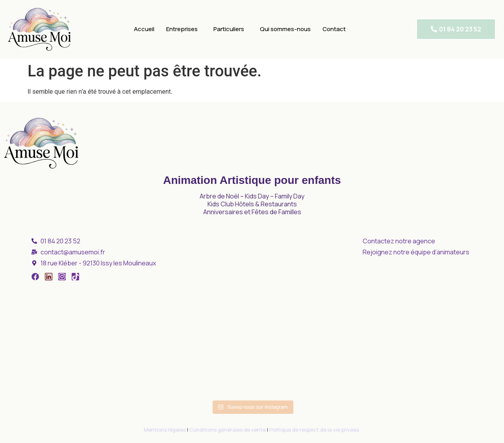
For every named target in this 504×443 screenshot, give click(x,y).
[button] (184, 29)
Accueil (144, 29)
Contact (334, 29)
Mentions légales (165, 430)
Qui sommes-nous (285, 29)
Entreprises (182, 29)
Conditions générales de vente (228, 430)
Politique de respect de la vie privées (315, 430)
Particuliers (229, 29)
